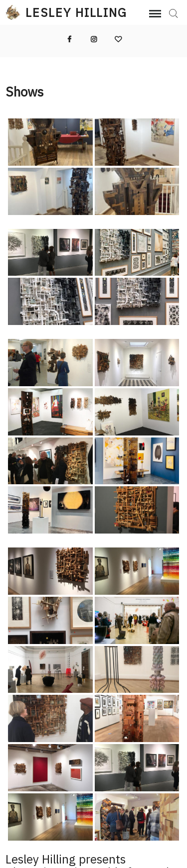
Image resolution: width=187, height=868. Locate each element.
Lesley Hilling (76, 12)
